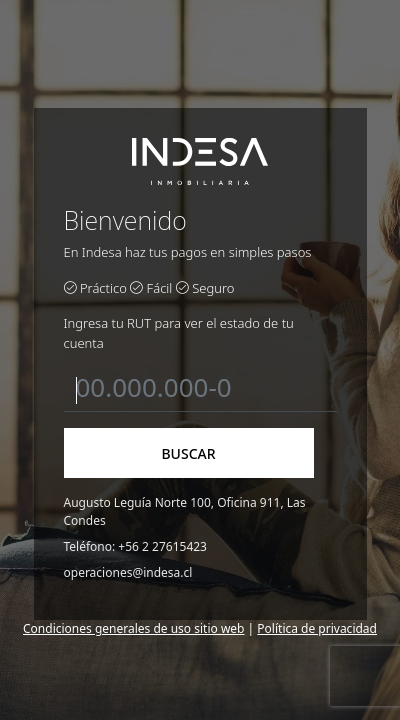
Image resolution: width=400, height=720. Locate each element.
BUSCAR (188, 453)
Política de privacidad (317, 628)
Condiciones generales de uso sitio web (133, 628)
